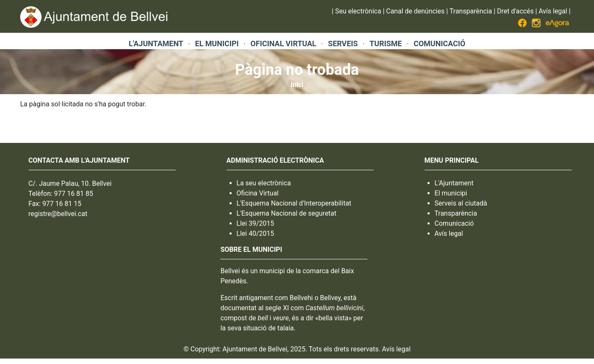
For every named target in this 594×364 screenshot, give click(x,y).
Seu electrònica (358, 11)
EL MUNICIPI (217, 44)
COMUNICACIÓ (440, 44)
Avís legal (553, 11)
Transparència (471, 11)
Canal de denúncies (416, 11)
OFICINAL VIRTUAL (283, 44)
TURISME (386, 44)
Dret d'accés (515, 11)
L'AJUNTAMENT (156, 44)
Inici (297, 85)
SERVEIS (343, 44)
